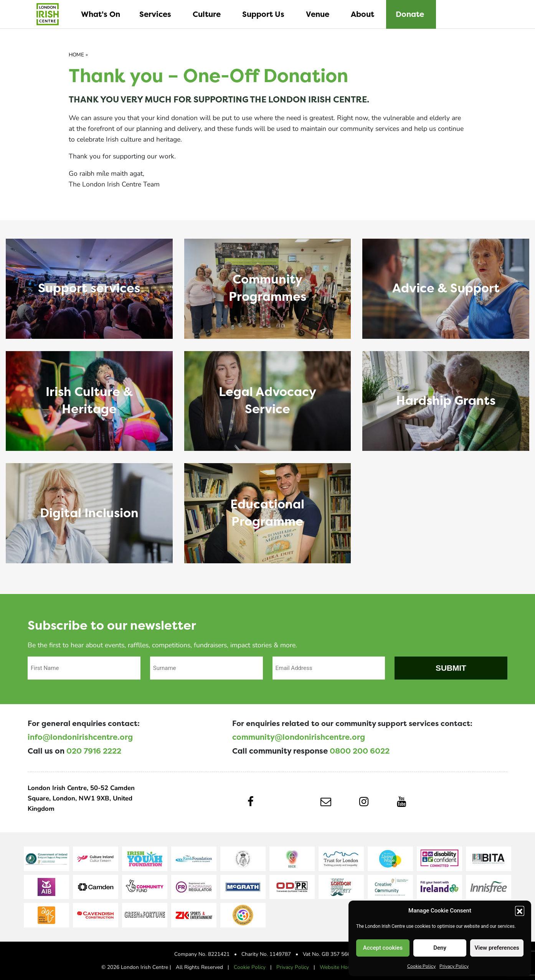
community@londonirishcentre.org (299, 737)
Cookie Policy (421, 966)
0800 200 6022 (360, 751)
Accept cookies (383, 948)
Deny (440, 948)
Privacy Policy (454, 966)
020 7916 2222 (94, 751)
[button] (520, 911)
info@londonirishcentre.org (80, 737)
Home (76, 54)
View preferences (497, 948)
